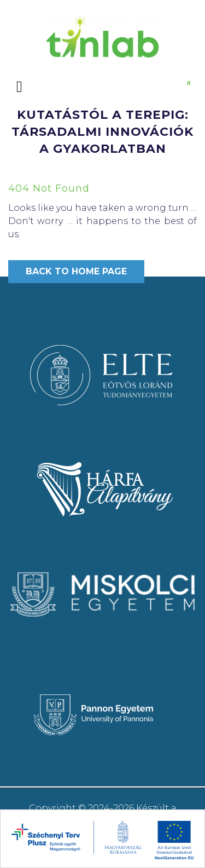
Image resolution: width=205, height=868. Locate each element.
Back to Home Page (76, 271)
